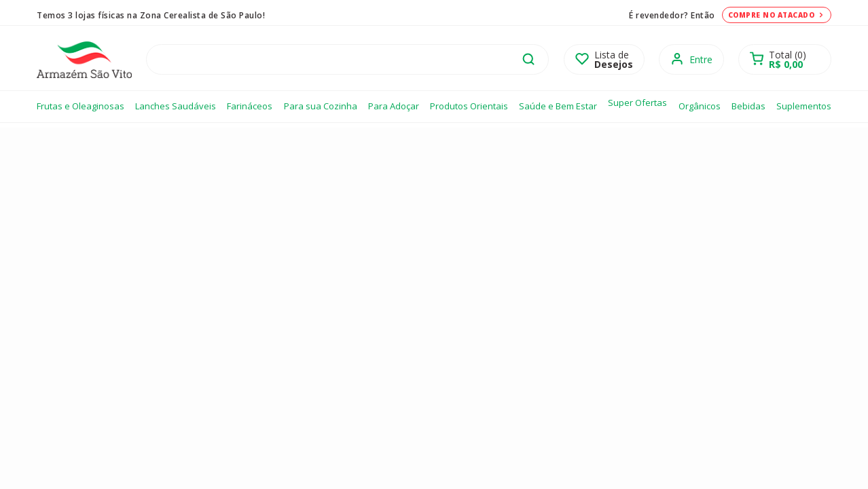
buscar (528, 59)
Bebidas (748, 106)
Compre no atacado (777, 15)
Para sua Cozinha (321, 106)
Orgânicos (700, 106)
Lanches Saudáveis (176, 106)
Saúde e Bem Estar (558, 106)
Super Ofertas (637, 103)
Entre (701, 59)
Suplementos (804, 106)
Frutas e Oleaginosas (80, 106)
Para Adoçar (394, 106)
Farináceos (250, 106)
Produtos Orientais (469, 106)
